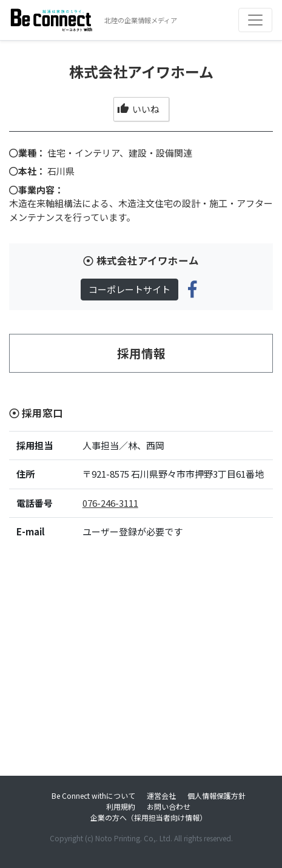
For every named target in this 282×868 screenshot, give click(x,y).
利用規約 (121, 806)
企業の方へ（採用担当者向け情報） (149, 817)
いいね (138, 109)
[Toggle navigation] (255, 20)
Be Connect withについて (93, 795)
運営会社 (161, 795)
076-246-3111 (110, 503)
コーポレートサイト (129, 289)
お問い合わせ (169, 806)
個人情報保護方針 (217, 795)
